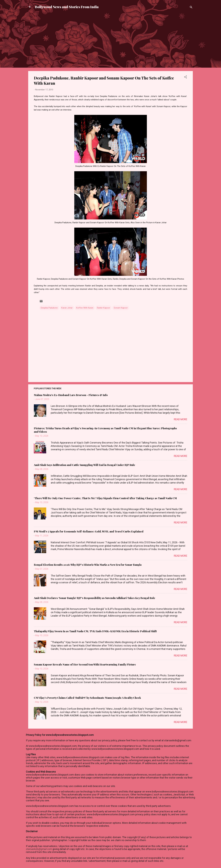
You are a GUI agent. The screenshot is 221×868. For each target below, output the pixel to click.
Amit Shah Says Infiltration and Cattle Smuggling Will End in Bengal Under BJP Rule (84, 465)
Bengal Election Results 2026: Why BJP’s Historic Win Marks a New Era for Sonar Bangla (88, 565)
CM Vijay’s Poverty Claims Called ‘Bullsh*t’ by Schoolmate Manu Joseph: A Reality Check (87, 698)
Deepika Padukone (49, 308)
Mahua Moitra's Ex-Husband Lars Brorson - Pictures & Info (71, 395)
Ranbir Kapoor (104, 308)
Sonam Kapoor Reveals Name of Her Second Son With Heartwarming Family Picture (85, 664)
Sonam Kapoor (121, 308)
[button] (185, 77)
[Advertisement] (111, 23)
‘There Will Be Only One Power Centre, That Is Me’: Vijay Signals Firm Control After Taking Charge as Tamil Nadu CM (105, 498)
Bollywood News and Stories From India (67, 7)
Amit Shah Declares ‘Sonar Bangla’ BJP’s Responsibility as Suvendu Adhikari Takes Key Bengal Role (95, 598)
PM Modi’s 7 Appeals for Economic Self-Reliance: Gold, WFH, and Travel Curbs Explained (89, 531)
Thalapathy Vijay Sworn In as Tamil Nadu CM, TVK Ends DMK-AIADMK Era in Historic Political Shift (95, 631)
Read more (180, 419)
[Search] (191, 8)
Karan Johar (67, 308)
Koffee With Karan (85, 308)
